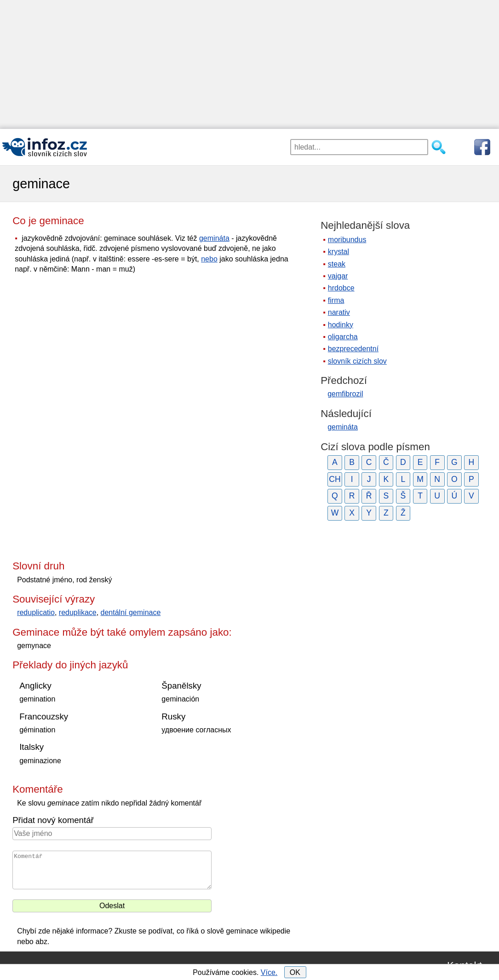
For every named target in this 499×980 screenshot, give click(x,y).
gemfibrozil (345, 394)
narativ (339, 312)
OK (295, 972)
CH (335, 479)
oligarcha (343, 337)
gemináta (214, 238)
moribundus (347, 240)
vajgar (338, 276)
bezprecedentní (353, 349)
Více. (269, 972)
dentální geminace (131, 612)
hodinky (341, 325)
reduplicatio (36, 612)
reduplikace (78, 612)
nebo (209, 259)
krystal (338, 252)
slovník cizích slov (357, 361)
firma (336, 300)
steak (337, 264)
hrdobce (341, 288)
